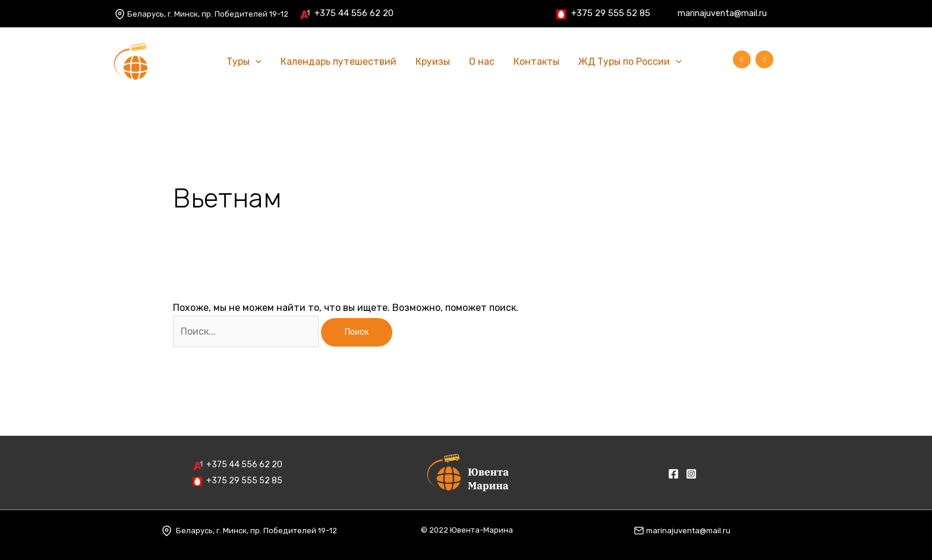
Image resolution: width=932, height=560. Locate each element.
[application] (256, 62)
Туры (244, 62)
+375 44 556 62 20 (354, 13)
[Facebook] (799, 14)
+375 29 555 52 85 (611, 13)
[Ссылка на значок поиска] (709, 62)
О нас (482, 62)
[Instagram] (817, 14)
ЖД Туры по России (630, 62)
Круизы (433, 62)
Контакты (536, 62)
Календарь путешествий (339, 62)
